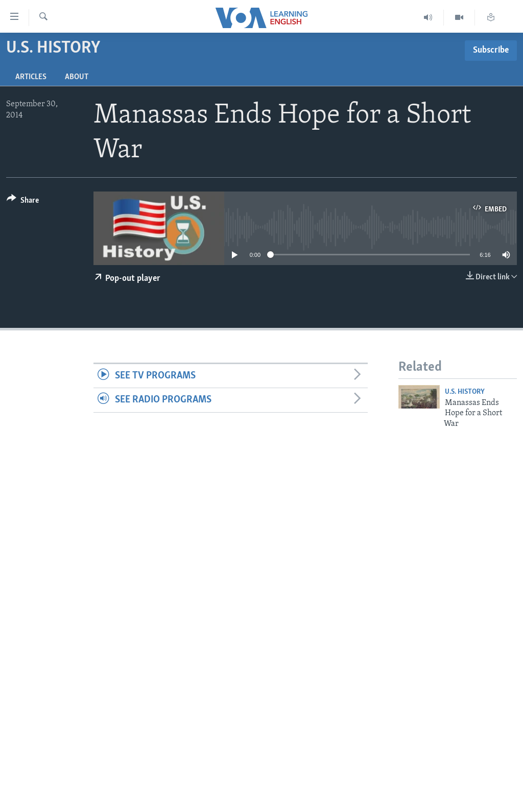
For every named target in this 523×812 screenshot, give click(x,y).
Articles (31, 77)
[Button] (23, 202)
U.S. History (465, 392)
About (77, 77)
